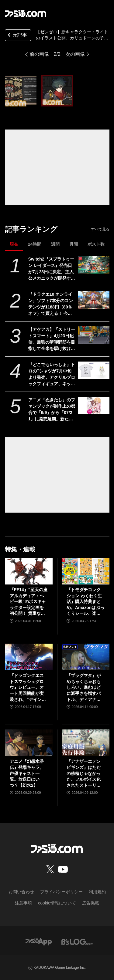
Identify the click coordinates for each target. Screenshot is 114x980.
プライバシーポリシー (61, 892)
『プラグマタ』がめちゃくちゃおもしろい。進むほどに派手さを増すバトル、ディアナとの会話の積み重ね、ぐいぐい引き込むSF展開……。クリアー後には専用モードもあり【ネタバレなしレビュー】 (84, 688)
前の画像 (39, 54)
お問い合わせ (21, 892)
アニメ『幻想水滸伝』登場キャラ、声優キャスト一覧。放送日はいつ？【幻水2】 (27, 773)
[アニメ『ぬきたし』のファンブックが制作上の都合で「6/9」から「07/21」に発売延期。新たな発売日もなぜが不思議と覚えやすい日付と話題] (93, 406)
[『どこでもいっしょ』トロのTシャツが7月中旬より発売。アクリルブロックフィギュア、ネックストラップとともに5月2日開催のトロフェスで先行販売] (93, 370)
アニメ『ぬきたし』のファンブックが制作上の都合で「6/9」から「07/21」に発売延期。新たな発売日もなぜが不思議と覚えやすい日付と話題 (52, 410)
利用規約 (97, 892)
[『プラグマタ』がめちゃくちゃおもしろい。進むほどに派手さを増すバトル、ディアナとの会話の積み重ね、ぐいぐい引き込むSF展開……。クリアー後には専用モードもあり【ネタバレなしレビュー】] (86, 657)
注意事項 (23, 903)
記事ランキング (31, 229)
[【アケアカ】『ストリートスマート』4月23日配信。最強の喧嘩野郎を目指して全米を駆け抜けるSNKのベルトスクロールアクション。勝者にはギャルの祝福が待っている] (93, 335)
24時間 (35, 244)
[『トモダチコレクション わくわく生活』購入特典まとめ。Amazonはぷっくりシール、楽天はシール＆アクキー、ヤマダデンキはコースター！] (86, 571)
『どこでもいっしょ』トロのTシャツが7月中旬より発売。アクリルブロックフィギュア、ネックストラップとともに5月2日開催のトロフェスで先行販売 (52, 375)
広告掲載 (91, 903)
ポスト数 (96, 244)
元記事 (17, 36)
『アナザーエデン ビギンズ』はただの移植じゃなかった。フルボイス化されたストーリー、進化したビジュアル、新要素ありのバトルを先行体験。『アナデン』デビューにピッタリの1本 (84, 774)
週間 (55, 244)
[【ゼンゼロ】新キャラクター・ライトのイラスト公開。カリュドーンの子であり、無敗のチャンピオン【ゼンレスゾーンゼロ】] (21, 91)
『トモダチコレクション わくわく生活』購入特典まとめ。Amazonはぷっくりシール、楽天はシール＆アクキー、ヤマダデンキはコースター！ (85, 602)
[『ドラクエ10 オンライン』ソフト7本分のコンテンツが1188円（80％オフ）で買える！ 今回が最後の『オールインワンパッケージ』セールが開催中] (93, 300)
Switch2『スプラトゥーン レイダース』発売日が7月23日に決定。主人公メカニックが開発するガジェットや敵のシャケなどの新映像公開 (52, 269)
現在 (14, 244)
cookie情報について (57, 903)
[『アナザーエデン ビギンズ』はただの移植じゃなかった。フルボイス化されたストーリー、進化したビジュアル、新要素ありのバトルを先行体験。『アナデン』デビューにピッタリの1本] (86, 743)
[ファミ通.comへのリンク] (26, 13)
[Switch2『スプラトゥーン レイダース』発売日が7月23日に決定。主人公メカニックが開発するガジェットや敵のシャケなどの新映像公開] (93, 265)
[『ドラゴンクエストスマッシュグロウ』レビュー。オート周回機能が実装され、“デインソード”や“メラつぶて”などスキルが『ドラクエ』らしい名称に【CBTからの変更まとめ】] (29, 657)
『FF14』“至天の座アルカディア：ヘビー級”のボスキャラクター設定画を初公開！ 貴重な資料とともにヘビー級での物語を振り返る (29, 602)
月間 (74, 244)
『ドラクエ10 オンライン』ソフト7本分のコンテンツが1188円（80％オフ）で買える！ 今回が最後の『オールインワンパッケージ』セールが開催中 (52, 304)
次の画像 (75, 54)
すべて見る (100, 229)
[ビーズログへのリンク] (77, 941)
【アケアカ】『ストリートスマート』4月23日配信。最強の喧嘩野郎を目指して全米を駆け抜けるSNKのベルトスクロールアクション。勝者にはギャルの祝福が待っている (52, 339)
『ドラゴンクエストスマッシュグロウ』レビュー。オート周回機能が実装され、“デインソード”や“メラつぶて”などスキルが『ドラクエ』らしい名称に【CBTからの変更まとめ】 (28, 688)
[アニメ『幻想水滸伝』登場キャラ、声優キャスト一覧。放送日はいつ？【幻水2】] (29, 743)
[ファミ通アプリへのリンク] (39, 941)
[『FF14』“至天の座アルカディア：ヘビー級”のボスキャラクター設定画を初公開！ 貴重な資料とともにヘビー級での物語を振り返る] (29, 571)
